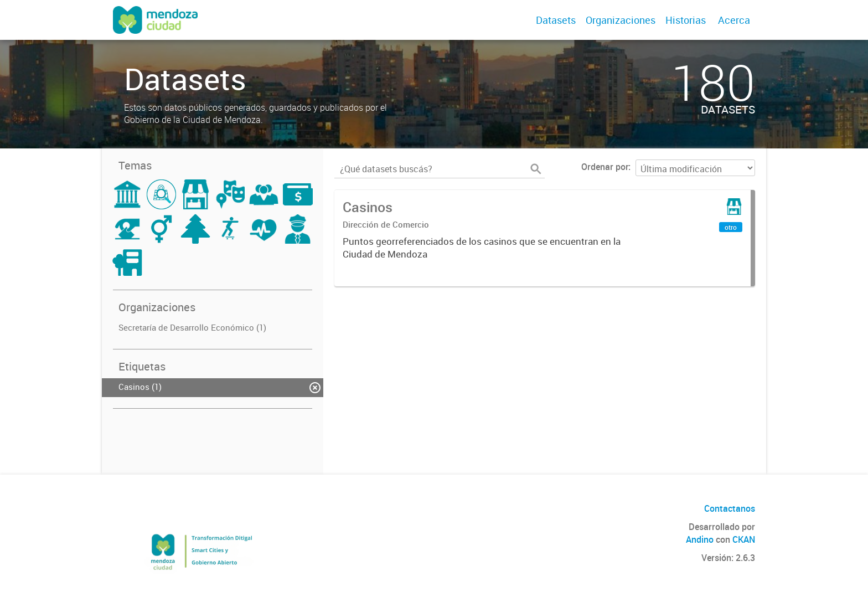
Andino (700, 539)
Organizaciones (621, 20)
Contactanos (730, 508)
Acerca (734, 20)
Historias (686, 20)
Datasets (556, 20)
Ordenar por (605, 167)
